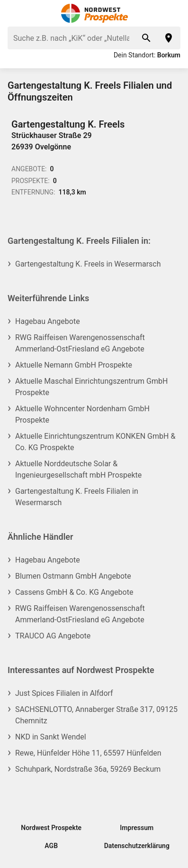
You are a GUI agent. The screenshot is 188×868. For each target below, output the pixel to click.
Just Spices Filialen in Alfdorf (64, 693)
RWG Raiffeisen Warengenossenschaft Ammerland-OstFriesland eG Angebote (80, 343)
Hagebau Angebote (48, 321)
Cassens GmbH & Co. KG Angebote (74, 592)
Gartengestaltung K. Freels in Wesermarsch (88, 264)
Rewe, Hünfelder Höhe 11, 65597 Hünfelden (88, 753)
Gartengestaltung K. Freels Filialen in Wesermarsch (77, 497)
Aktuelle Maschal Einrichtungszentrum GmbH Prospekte (91, 387)
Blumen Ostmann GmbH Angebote (73, 576)
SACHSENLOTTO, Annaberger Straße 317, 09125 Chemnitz (96, 715)
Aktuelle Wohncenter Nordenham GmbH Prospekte (82, 414)
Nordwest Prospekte (51, 828)
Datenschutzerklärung (137, 846)
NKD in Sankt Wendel (51, 737)
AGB (51, 846)
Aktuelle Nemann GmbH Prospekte (74, 365)
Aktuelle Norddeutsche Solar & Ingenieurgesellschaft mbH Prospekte (78, 469)
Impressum (137, 828)
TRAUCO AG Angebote (53, 636)
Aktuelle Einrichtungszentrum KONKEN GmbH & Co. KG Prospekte (95, 442)
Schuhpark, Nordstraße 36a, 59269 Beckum (88, 769)
